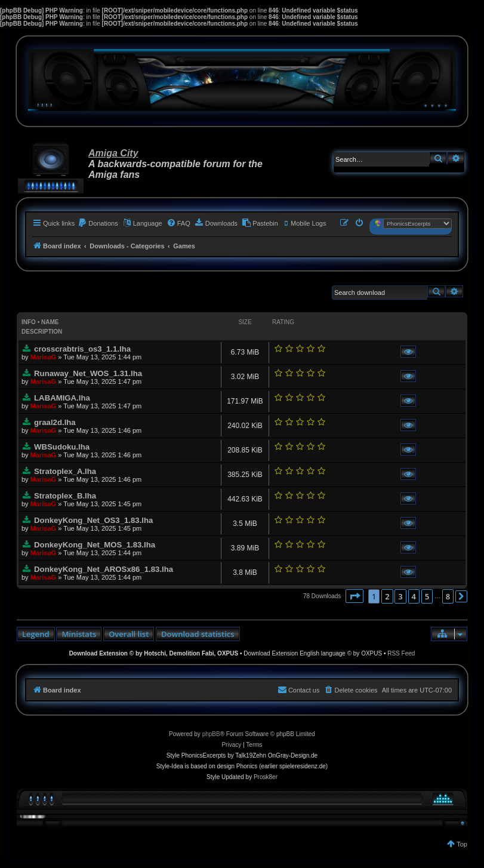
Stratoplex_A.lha (65, 471)
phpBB (211, 734)
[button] (354, 596)
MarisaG (43, 357)
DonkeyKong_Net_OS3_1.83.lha (93, 520)
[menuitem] (98, 223)
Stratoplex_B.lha (65, 496)
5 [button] (427, 596)
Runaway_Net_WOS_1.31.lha (88, 373)
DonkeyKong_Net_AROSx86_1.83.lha (104, 569)
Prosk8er (266, 777)
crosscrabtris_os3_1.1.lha (82, 349)
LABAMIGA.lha (62, 398)
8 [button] (448, 596)
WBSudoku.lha (62, 447)
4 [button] (414, 596)
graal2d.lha (55, 422)
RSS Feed (401, 653)
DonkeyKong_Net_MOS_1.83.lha (95, 545)
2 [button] (387, 596)
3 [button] (400, 596)
